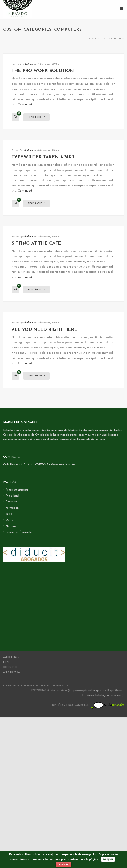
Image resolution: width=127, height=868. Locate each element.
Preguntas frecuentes (19, 532)
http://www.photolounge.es (86, 691)
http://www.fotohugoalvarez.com (101, 695)
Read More (36, 117)
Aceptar (108, 859)
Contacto (12, 502)
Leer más (63, 864)
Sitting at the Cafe (36, 244)
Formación (12, 508)
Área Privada (11, 672)
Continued (25, 105)
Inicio (9, 514)
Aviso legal (12, 496)
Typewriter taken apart (43, 157)
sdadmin (28, 64)
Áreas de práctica (17, 490)
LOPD (9, 520)
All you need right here (44, 330)
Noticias (11, 526)
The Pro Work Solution (43, 71)
